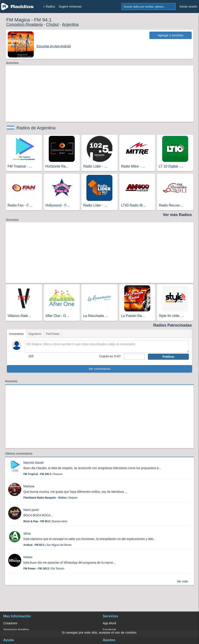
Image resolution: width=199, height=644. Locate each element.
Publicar (168, 357)
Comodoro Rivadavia (24, 24)
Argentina (70, 24)
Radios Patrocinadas (173, 325)
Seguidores (35, 334)
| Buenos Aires (45, 521)
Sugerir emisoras (70, 7)
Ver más (182, 581)
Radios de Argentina (36, 128)
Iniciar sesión (188, 7)
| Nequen (50, 498)
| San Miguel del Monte (47, 545)
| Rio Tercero (44, 569)
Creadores (10, 623)
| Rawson (43, 474)
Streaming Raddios (16, 630)
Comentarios (16, 334)
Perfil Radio (53, 334)
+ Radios (49, 7)
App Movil (109, 623)
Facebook (109, 630)
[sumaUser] (134, 357)
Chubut (52, 24)
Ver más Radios (177, 215)
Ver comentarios (99, 369)
